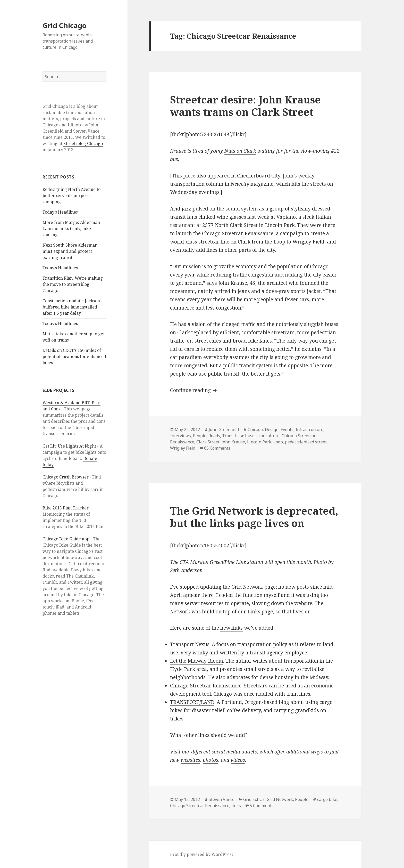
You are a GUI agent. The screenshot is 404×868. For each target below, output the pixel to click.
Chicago (255, 429)
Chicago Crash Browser (66, 477)
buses (251, 436)
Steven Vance (222, 799)
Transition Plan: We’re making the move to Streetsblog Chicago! (73, 284)
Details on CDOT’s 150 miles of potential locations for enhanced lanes (74, 356)
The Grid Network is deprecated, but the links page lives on (254, 517)
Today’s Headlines (60, 212)
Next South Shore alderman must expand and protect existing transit (70, 251)
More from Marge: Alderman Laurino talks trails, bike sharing (71, 229)
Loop (278, 442)
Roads (214, 436)
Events (287, 429)
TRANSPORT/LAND (192, 702)
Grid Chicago (64, 25)
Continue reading (194, 390)
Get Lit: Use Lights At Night (69, 446)
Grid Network (280, 799)
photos (211, 760)
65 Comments (217, 448)
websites (190, 760)
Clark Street (208, 442)
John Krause (233, 442)
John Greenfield (224, 429)
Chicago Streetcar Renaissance (238, 233)
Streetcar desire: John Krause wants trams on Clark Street (245, 106)
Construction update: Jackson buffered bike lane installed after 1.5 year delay (71, 307)
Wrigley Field (183, 448)
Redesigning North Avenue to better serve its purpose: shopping (71, 196)
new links (232, 628)
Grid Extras (254, 799)
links (236, 806)
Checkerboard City (259, 176)
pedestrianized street (306, 442)
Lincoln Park (259, 442)
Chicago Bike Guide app (66, 539)
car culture (269, 436)
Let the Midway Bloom (197, 661)
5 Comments (262, 806)
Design (272, 429)
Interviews (180, 436)
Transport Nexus (190, 644)
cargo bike (327, 799)
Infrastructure (309, 429)
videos (238, 760)
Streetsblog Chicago (83, 143)
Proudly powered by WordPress (202, 854)
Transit (229, 436)
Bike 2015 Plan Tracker (66, 508)
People (200, 436)
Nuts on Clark (240, 151)
